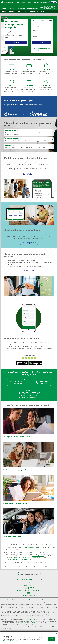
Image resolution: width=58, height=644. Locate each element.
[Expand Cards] (20, 12)
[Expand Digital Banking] (34, 12)
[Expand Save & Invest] (12, 12)
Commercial (22, 8)
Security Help (41, 602)
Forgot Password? (48, 46)
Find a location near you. (31, 619)
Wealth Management (33, 8)
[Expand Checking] (3, 12)
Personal (4, 8)
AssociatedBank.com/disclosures (31, 548)
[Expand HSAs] (42, 12)
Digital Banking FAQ (42, 51)
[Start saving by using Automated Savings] (16, 42)
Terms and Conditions (38, 556)
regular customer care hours (28, 623)
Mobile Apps (7, 600)
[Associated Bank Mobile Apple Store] (22, 363)
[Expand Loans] (26, 12)
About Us (14, 600)
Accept (51, 639)
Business (12, 8)
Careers (39, 600)
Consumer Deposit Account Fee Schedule (24, 558)
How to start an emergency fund (14, 470)
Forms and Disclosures (49, 600)
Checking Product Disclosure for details (17, 559)
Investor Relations (23, 600)
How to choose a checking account (15, 503)
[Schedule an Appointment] (16, 383)
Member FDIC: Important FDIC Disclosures (25, 602)
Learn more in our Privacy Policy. (10, 641)
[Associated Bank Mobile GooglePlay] (35, 363)
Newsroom (32, 600)
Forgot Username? (36, 46)
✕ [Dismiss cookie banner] (56, 634)
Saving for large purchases (12, 536)
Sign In (54, 2)
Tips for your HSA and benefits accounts (17, 437)
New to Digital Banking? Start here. (42, 49)
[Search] (49, 2)
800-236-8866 (29, 593)
